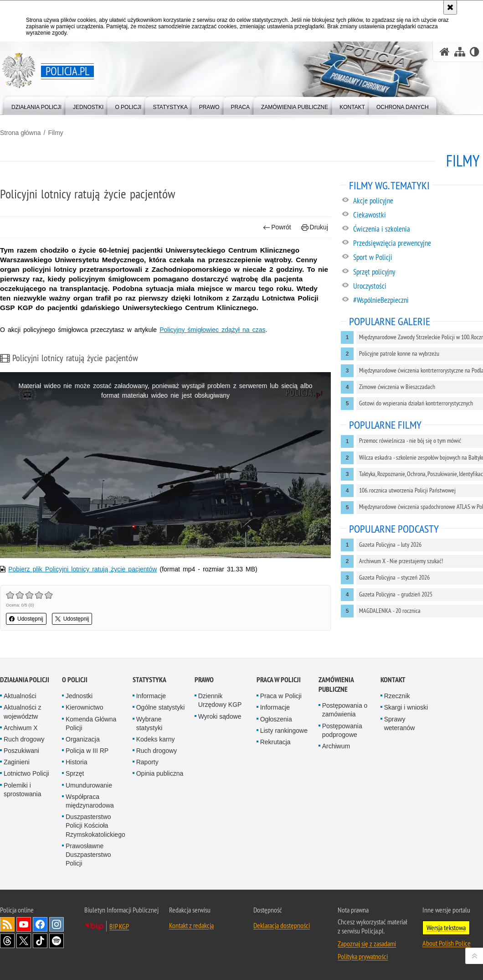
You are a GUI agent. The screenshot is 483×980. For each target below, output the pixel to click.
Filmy (55, 133)
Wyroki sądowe (220, 716)
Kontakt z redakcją (191, 925)
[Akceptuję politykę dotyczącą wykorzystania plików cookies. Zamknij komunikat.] (450, 7)
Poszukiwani (21, 751)
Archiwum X (21, 728)
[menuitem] (36, 105)
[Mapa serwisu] (460, 52)
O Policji (75, 680)
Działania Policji (25, 680)
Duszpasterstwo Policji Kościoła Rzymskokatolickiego (95, 825)
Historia (76, 762)
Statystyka (149, 680)
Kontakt (393, 680)
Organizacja (83, 739)
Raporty (147, 762)
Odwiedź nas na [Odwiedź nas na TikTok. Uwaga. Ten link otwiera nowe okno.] (40, 941)
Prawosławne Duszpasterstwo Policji (88, 855)
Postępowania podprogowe (342, 730)
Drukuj (315, 227)
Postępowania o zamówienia (345, 710)
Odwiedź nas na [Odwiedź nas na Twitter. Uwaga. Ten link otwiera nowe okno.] (24, 941)
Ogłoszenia (276, 719)
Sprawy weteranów (400, 723)
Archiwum (336, 746)
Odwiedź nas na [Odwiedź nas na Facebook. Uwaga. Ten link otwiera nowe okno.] (40, 924)
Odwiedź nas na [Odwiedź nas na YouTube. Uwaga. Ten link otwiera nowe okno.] (24, 924)
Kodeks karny (156, 739)
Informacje (151, 696)
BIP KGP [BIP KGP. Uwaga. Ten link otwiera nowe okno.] (119, 926)
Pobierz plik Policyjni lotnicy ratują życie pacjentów (82, 569)
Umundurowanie (89, 785)
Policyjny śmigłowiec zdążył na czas (212, 330)
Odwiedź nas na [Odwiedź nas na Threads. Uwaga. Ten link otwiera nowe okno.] (7, 941)
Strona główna (21, 133)
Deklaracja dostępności (282, 925)
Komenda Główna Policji (91, 723)
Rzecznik (397, 696)
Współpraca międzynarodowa (90, 801)
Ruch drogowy (24, 739)
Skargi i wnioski (406, 707)
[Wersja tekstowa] (475, 52)
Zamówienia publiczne (336, 684)
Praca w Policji (279, 680)
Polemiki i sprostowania (23, 790)
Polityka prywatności (363, 956)
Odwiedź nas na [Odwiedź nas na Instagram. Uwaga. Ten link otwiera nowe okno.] (57, 924)
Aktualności (20, 696)
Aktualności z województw (22, 712)
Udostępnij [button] (26, 619)
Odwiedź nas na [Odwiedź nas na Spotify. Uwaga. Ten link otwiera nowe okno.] (57, 941)
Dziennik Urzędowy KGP (220, 700)
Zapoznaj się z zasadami (367, 944)
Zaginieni (17, 762)
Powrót (277, 227)
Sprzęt (75, 773)
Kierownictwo (84, 707)
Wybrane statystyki (149, 723)
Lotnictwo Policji (26, 773)
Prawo (204, 680)
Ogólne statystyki (161, 707)
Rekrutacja (275, 742)
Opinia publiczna (160, 773)
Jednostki (79, 696)
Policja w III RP (87, 751)
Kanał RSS (7, 924)
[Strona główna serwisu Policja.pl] (445, 52)
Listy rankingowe (284, 731)
